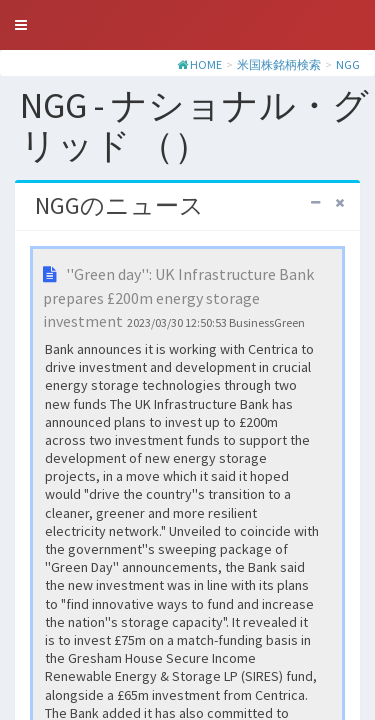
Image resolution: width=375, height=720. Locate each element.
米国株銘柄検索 (279, 64)
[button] (21, 25)
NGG (348, 64)
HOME (206, 64)
